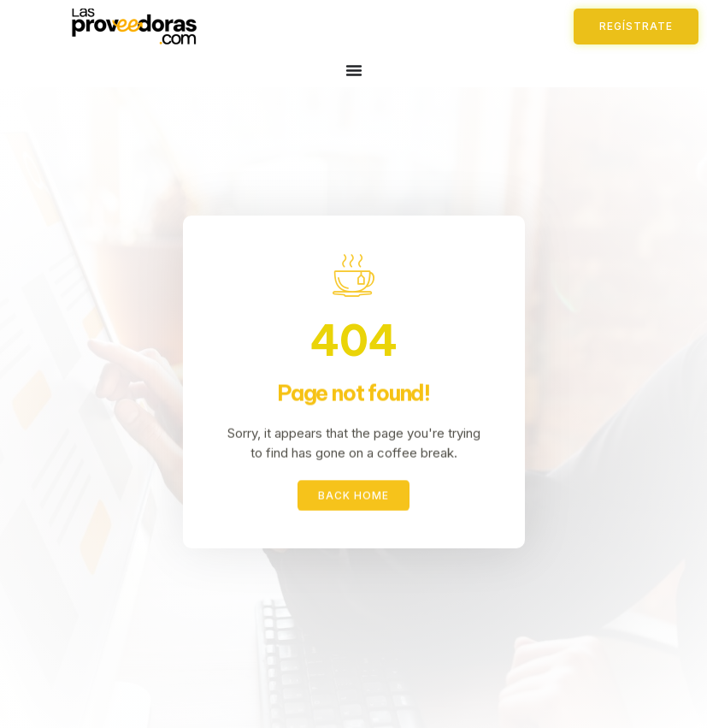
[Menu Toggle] (354, 70)
